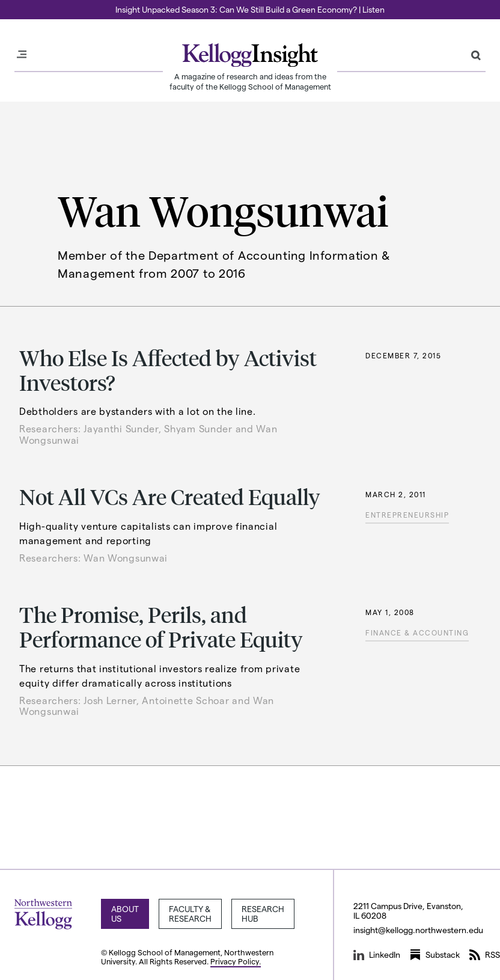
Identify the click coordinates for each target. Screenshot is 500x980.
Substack (435, 955)
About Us (125, 914)
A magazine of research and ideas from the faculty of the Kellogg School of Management (250, 81)
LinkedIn (377, 955)
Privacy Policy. (236, 961)
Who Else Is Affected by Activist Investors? (168, 370)
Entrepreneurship (407, 515)
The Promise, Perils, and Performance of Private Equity (161, 626)
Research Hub (263, 914)
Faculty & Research (190, 914)
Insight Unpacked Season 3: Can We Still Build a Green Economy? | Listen (250, 9)
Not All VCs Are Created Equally (170, 496)
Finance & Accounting (417, 632)
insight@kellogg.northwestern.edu (418, 930)
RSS (485, 955)
